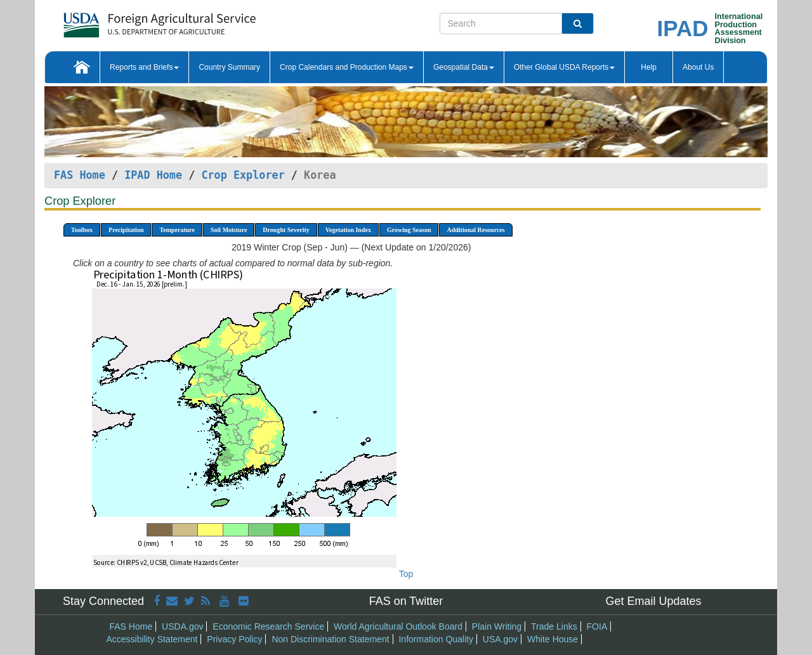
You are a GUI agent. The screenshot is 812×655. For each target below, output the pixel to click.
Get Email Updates (653, 601)
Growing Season (409, 230)
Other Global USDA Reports (564, 67)
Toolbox (82, 230)
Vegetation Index (348, 230)
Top (406, 574)
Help (649, 67)
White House (553, 639)
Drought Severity (286, 230)
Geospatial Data (464, 67)
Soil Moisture (229, 230)
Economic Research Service (268, 626)
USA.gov (500, 639)
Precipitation (126, 230)
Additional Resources (475, 230)
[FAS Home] (128, 21)
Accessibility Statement (152, 639)
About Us (698, 67)
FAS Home (80, 175)
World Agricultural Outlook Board (398, 626)
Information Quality (436, 639)
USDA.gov (182, 626)
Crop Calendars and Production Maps (347, 67)
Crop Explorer (243, 175)
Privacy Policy (234, 639)
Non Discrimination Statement (330, 639)
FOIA (597, 626)
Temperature (177, 230)
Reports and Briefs (144, 67)
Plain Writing (497, 626)
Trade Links (554, 626)
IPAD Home (153, 175)
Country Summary (229, 67)
